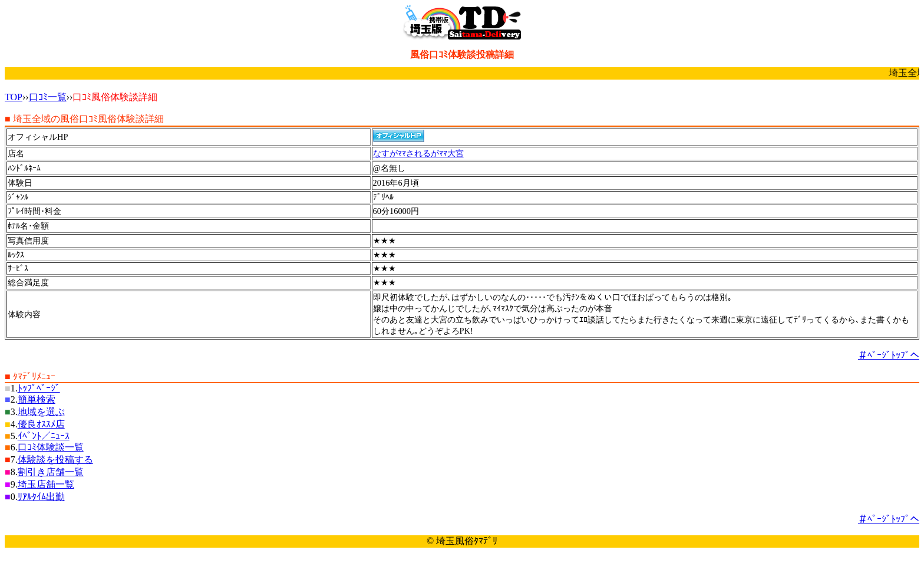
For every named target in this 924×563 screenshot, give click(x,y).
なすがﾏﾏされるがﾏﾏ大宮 (418, 153)
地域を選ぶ (41, 412)
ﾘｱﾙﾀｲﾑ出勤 (41, 497)
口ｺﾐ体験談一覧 (51, 447)
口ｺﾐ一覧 (48, 97)
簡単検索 (37, 399)
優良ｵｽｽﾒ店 (41, 424)
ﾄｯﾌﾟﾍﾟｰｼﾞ (39, 388)
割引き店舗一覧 (51, 472)
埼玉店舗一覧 (46, 484)
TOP (14, 97)
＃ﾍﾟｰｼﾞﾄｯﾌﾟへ (889, 355)
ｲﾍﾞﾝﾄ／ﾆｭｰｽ (44, 436)
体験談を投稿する (55, 460)
